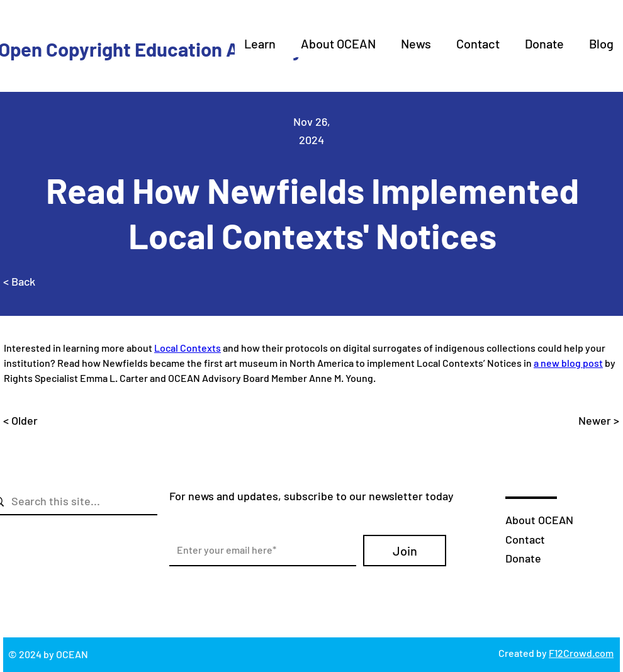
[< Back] (45, 282)
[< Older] (45, 420)
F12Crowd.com (581, 653)
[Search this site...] (81, 501)
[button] (260, 43)
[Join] (405, 551)
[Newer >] (588, 420)
